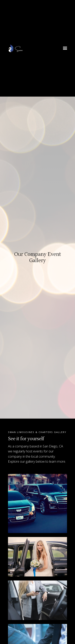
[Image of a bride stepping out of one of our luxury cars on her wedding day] (37, 557)
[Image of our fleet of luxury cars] (37, 503)
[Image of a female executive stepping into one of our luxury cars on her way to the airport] (37, 600)
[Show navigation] (64, 48)
